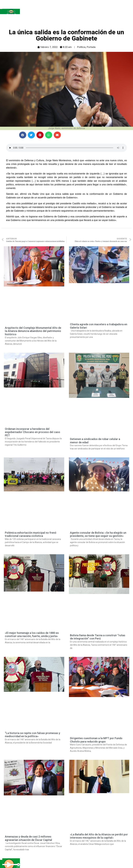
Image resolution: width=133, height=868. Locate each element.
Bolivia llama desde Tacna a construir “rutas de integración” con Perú (98, 637)
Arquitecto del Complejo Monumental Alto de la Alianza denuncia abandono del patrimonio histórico (33, 331)
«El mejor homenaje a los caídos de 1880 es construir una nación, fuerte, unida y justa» (32, 635)
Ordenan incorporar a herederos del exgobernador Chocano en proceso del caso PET (32, 432)
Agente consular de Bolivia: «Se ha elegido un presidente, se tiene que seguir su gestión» (98, 534)
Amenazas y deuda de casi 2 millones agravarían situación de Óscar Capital (28, 838)
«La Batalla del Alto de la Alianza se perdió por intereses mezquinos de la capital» (99, 836)
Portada (91, 47)
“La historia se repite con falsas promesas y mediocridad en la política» (32, 735)
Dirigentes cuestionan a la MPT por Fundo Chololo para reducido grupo (96, 740)
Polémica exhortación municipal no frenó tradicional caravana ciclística (31, 534)
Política (81, 47)
